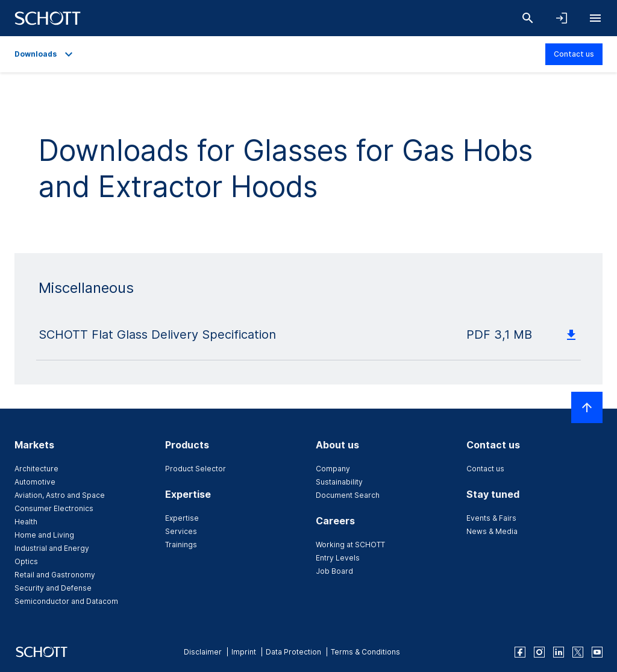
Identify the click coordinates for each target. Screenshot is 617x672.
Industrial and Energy (52, 548)
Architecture (36, 469)
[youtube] (597, 652)
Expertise (182, 518)
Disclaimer (203, 652)
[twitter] (578, 652)
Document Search (348, 495)
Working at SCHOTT (350, 545)
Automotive (35, 482)
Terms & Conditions (365, 652)
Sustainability (339, 482)
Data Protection (293, 652)
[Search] (528, 18)
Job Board (334, 571)
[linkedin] (559, 652)
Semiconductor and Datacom (66, 601)
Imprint (244, 652)
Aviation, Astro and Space (60, 495)
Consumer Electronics (54, 508)
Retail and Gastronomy (55, 575)
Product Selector (196, 469)
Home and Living (44, 535)
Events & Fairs (491, 518)
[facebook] (520, 652)
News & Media (492, 531)
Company (333, 469)
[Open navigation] (595, 18)
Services (181, 531)
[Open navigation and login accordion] (562, 18)
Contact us (574, 54)
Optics (26, 561)
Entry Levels (338, 558)
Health (26, 522)
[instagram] (539, 652)
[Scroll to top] (587, 407)
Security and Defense (53, 588)
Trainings (181, 545)
